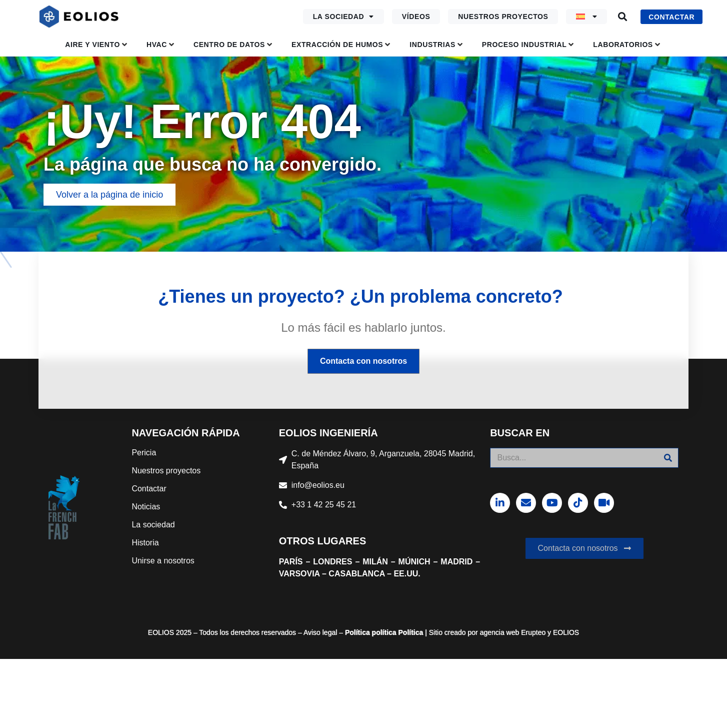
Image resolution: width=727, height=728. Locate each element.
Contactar (149, 489)
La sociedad (343, 17)
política (383, 632)
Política (357, 632)
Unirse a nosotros (163, 561)
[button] (622, 17)
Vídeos (416, 17)
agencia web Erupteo (513, 632)
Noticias (146, 507)
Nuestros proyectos (503, 17)
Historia (145, 543)
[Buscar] (668, 458)
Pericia (144, 453)
